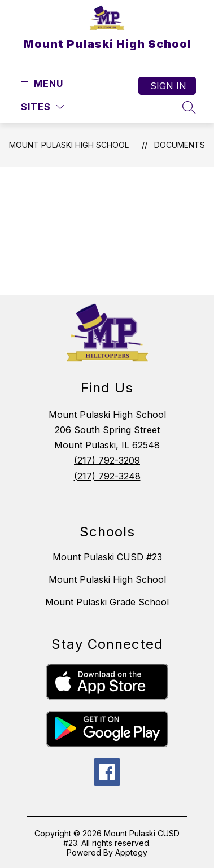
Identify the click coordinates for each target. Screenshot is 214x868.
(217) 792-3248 (107, 476)
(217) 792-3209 (107, 460)
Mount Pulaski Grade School (107, 602)
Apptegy (131, 852)
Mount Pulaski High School (69, 145)
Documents (180, 145)
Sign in (168, 86)
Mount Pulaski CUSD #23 (107, 557)
